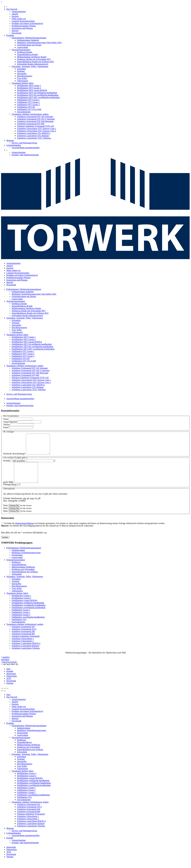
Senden (5, 545)
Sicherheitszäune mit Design (29, 45)
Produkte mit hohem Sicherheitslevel (27, 23)
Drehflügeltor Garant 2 (21, 606)
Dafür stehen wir (19, 19)
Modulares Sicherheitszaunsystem (26, 561)
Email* (6, 427)
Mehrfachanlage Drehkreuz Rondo (32, 57)
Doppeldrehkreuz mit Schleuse (25, 580)
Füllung (6, 492)
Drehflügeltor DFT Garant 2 (29, 88)
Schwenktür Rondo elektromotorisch (33, 64)
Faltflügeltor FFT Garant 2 (28, 102)
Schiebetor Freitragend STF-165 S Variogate (36, 119)
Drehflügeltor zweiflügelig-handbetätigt (29, 613)
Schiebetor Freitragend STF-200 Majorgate (35, 121)
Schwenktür (17, 582)
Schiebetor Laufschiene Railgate (25, 654)
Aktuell (15, 14)
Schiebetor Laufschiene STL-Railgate (33, 136)
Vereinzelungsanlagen (21, 50)
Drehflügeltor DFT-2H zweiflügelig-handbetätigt (38, 95)
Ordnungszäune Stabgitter (28, 40)
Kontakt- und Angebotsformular (25, 155)
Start (8, 677)
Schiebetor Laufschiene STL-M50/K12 (34, 133)
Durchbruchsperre (25, 76)
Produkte (10, 35)
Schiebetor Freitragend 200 (23, 639)
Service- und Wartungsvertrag (24, 143)
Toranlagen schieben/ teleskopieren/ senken (30, 114)
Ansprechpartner (19, 11)
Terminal (21, 71)
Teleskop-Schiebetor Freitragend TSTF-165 (35, 126)
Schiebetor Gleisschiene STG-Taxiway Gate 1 (37, 128)
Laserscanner (23, 47)
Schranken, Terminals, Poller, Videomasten (30, 66)
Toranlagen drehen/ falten (23, 83)
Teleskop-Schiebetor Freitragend (26, 644)
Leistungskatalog (14, 145)
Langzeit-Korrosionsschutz (23, 21)
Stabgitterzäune (18, 558)
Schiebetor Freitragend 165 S (24, 637)
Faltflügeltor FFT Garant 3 (28, 105)
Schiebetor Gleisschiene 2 (23, 649)
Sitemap (10, 691)
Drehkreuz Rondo (25, 52)
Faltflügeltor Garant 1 (21, 618)
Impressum (11, 682)
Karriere (15, 16)
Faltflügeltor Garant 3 (21, 623)
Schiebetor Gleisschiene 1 (23, 647)
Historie (15, 31)
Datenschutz (12, 684)
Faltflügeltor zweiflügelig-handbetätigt (28, 625)
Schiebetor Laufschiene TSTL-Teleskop (34, 138)
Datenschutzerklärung (24, 531)
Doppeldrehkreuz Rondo (27, 54)
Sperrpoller (22, 74)
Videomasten (22, 81)
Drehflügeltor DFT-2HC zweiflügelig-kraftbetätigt (38, 97)
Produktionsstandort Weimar (24, 26)
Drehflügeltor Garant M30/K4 (24, 608)
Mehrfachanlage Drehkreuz (23, 575)
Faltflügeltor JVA (19, 627)
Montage (10, 140)
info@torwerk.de (9, 670)
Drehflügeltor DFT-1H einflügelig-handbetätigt (37, 93)
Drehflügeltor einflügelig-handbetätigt (28, 611)
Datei (6, 513)
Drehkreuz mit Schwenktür (23, 577)
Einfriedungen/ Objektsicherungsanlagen (29, 38)
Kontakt (10, 679)
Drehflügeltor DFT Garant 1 (29, 85)
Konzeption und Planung (22, 28)
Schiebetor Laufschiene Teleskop (26, 656)
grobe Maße (8, 490)
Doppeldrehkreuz (19, 572)
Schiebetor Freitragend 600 (23, 642)
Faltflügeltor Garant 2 (21, 620)
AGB (9, 686)
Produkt (7, 465)
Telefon (6, 425)
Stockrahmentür (24, 112)
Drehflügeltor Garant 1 (21, 604)
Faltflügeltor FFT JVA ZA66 (29, 109)
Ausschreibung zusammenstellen (26, 148)
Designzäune (17, 563)
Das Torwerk (12, 9)
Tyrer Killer (22, 78)
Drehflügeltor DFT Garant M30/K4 (32, 90)
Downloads (17, 33)
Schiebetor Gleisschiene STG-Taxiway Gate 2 (37, 131)
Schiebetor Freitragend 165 (23, 635)
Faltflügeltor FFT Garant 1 (28, 100)
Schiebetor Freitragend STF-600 (31, 124)
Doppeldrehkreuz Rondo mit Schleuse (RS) (35, 62)
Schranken (21, 69)
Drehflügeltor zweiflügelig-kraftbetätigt (29, 615)
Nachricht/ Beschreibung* (14, 458)
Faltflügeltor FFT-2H (26, 107)
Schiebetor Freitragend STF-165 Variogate (35, 117)
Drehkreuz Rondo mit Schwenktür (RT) (34, 59)
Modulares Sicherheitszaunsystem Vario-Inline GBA (39, 43)
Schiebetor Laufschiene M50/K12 (26, 651)
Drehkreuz (16, 570)
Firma (6, 419)
